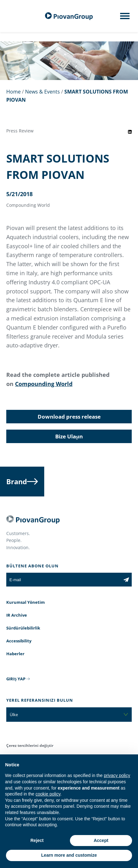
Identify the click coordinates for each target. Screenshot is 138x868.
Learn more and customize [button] (69, 855)
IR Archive (17, 615)
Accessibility (19, 641)
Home (13, 92)
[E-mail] (64, 580)
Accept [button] (101, 840)
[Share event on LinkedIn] (130, 132)
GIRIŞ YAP (16, 679)
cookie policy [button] (48, 794)
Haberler (15, 654)
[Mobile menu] (125, 18)
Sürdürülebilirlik (23, 628)
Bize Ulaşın (69, 436)
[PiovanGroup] (69, 16)
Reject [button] (37, 840)
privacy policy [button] (117, 775)
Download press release (69, 417)
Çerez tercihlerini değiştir (30, 745)
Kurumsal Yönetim (26, 602)
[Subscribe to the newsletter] (126, 580)
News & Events (42, 92)
